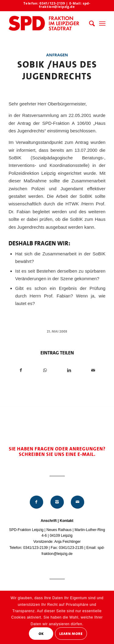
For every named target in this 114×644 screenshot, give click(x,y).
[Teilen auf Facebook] (21, 370)
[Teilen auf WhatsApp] (45, 370)
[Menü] (102, 24)
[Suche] (89, 24)
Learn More (71, 634)
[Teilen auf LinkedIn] (69, 370)
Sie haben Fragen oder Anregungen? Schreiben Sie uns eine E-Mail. (57, 451)
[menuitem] (89, 24)
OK (41, 634)
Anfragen (57, 55)
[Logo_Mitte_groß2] (47, 24)
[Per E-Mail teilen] (93, 370)
